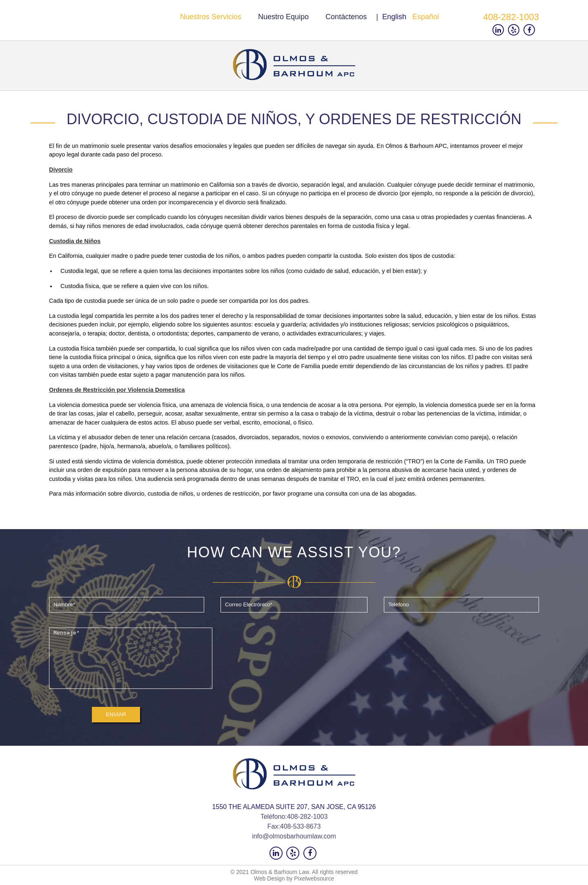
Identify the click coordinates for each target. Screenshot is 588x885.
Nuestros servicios (211, 17)
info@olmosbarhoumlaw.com (294, 836)
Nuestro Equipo (283, 17)
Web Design (269, 878)
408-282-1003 (511, 17)
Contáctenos (346, 17)
